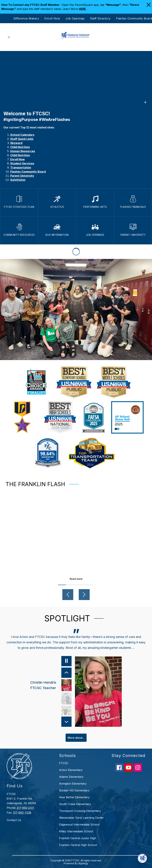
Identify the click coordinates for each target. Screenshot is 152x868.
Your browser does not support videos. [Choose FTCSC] (76, 79)
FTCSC (64, 763)
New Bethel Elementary (74, 797)
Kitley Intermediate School (76, 831)
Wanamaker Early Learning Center (81, 818)
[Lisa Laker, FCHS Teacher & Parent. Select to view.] (66, 712)
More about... (76, 738)
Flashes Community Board (134, 18)
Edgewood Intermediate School (79, 824)
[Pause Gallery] (145, 102)
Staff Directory (100, 18)
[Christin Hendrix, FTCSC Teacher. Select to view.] (51, 685)
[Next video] (84, 595)
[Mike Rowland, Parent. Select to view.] (66, 698)
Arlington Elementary (73, 783)
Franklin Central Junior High (78, 838)
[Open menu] (9, 37)
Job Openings (75, 18)
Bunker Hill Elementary (74, 790)
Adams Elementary (71, 777)
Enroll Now (52, 18)
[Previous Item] (66, 673)
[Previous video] (68, 595)
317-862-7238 (22, 812)
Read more (76, 579)
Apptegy (83, 863)
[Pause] (66, 661)
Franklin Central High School (78, 845)
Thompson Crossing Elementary (80, 811)
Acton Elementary (71, 770)
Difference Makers (26, 18)
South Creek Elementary (75, 804)
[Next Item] (66, 721)
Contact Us (14, 820)
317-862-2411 (25, 808)
